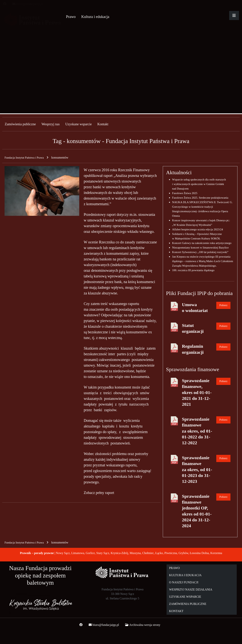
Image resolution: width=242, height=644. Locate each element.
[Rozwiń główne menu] (234, 15)
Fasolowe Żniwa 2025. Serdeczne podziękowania (200, 198)
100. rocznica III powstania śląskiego (193, 270)
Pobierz (223, 305)
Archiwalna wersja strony (145, 625)
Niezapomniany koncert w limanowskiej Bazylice (200, 248)
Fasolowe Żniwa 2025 (185, 193)
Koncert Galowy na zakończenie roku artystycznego (202, 243)
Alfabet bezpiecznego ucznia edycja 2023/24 (197, 229)
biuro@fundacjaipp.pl (29, 4)
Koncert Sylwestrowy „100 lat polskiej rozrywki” (200, 252)
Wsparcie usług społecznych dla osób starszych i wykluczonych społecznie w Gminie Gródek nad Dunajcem (199, 184)
